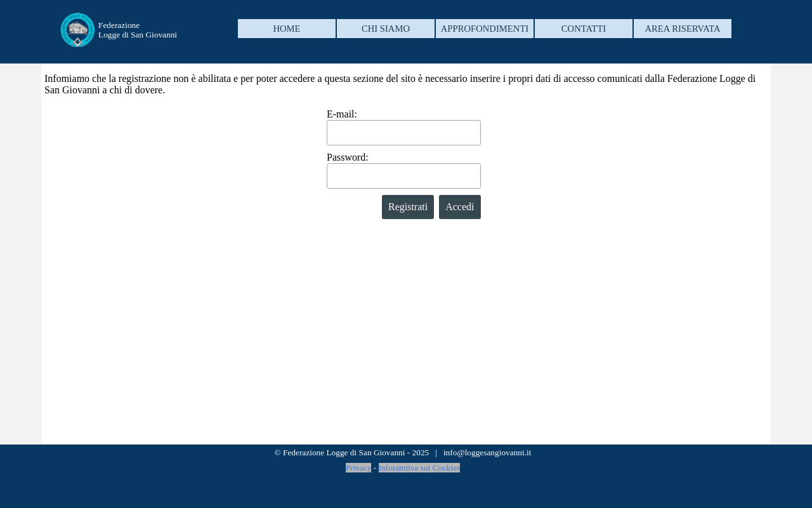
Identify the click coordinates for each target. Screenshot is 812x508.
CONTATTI (584, 29)
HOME (286, 29)
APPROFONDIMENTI (485, 29)
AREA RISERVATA (682, 29)
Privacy (359, 468)
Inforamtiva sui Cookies (420, 468)
